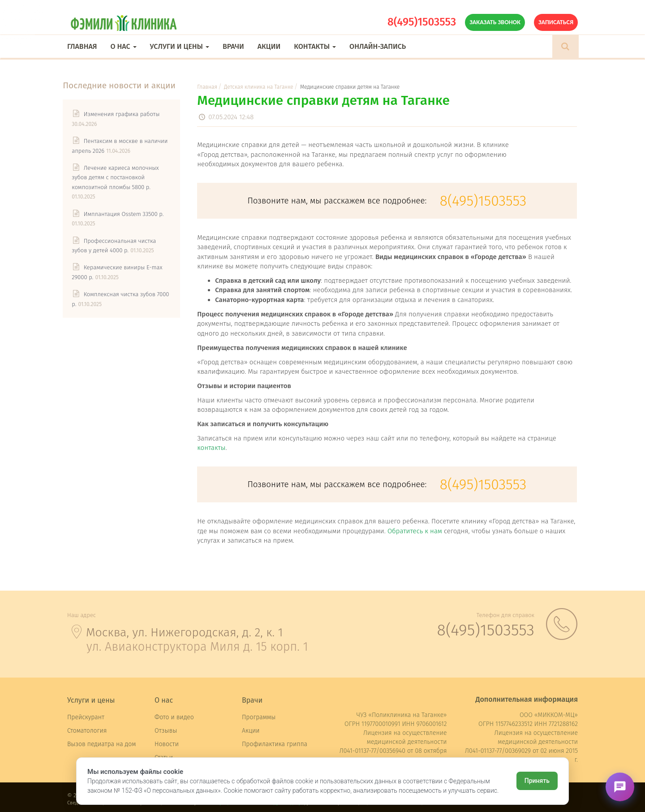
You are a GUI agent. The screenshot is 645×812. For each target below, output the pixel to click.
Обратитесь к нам (416, 531)
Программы (259, 717)
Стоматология (87, 731)
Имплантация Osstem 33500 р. (128, 215)
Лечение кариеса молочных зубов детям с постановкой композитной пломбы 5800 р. (120, 178)
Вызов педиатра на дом (102, 744)
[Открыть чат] (620, 787)
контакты (213, 448)
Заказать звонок (495, 22)
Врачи (233, 46)
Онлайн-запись (378, 46)
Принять (537, 781)
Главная (82, 46)
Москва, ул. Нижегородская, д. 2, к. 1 (185, 632)
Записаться (556, 22)
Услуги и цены (180, 46)
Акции (269, 46)
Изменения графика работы (126, 115)
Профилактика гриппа (275, 744)
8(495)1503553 (422, 22)
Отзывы (166, 731)
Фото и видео (174, 717)
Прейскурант (86, 717)
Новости (167, 744)
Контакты (315, 46)
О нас (123, 46)
